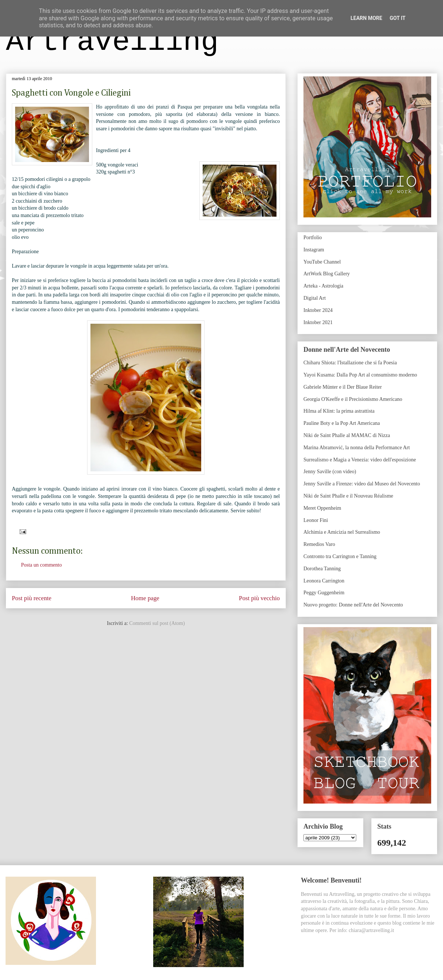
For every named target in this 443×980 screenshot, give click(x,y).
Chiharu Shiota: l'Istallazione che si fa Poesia (350, 363)
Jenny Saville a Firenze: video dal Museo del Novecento (362, 484)
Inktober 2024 (318, 310)
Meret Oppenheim (322, 508)
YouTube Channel (322, 262)
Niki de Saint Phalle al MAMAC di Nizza (347, 435)
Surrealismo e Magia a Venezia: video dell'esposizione (360, 460)
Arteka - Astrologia (323, 286)
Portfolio (313, 238)
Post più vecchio (259, 598)
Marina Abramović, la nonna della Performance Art (357, 448)
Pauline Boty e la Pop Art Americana (342, 423)
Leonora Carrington (324, 581)
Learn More (366, 18)
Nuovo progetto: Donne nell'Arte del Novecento (353, 605)
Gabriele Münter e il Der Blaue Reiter (343, 387)
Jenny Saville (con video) (330, 472)
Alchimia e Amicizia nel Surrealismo (342, 532)
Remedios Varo (319, 544)
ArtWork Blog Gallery (327, 274)
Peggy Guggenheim (324, 593)
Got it (397, 18)
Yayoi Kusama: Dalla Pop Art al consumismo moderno (360, 375)
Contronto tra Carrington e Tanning (340, 556)
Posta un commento (41, 565)
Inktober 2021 (318, 322)
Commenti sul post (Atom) (157, 623)
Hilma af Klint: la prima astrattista (339, 411)
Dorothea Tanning (322, 569)
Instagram (314, 250)
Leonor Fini (316, 520)
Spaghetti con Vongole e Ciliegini (71, 93)
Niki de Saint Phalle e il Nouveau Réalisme (348, 496)
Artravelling (112, 42)
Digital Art (315, 298)
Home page (145, 598)
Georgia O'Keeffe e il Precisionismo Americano (353, 399)
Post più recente (32, 598)
